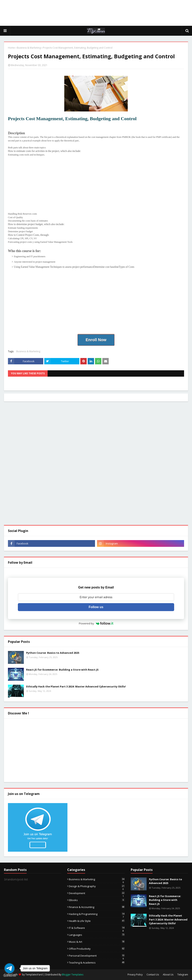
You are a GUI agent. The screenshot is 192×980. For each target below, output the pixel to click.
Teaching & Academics (97, 963)
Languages (97, 935)
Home (11, 48)
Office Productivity (97, 949)
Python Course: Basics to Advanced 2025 (53, 653)
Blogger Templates (73, 975)
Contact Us (153, 975)
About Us (168, 975)
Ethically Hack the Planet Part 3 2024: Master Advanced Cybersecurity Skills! (76, 686)
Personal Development (97, 956)
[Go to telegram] (10, 968)
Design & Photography (97, 886)
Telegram (183, 975)
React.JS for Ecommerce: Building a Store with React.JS (62, 670)
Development (97, 893)
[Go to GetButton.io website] (10, 976)
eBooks (97, 900)
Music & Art (97, 942)
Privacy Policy (135, 975)
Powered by (96, 623)
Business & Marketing (29, 48)
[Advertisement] (96, 13)
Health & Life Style (97, 921)
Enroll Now (96, 340)
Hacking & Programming (97, 914)
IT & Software (97, 928)
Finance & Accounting (97, 907)
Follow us (96, 607)
